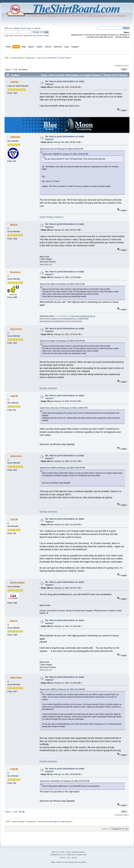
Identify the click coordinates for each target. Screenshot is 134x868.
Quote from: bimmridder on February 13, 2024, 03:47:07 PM (65, 781)
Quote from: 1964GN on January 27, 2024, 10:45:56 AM (65, 154)
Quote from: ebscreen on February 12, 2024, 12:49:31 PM (64, 408)
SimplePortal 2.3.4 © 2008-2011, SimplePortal (68, 855)
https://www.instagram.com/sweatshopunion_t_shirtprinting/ (64, 319)
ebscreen (16, 329)
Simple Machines (78, 852)
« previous (119, 65)
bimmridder (18, 583)
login (29, 28)
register (37, 28)
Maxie (14, 225)
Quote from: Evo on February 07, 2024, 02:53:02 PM (62, 149)
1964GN (15, 137)
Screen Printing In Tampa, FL (52, 217)
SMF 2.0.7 (56, 852)
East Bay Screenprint (48, 388)
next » (126, 65)
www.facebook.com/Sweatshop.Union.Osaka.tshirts (61, 321)
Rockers (16, 272)
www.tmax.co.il (46, 264)
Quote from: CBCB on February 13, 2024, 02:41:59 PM (63, 689)
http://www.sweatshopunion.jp (83, 316)
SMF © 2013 (66, 852)
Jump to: (105, 829)
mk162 (14, 82)
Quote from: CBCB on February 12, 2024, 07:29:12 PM (63, 468)
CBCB (14, 396)
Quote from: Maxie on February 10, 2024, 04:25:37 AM (62, 284)
